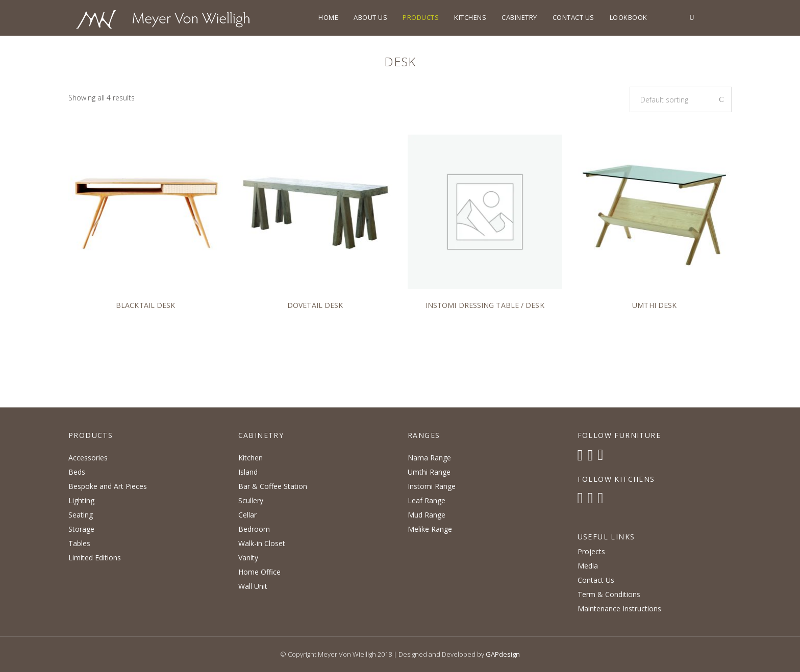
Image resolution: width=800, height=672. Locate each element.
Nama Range (429, 458)
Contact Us (596, 580)
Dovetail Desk (315, 305)
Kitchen (251, 458)
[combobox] (681, 99)
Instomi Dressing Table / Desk (485, 305)
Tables (79, 543)
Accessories (88, 458)
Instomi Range (432, 486)
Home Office (259, 572)
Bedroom (254, 529)
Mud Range (427, 515)
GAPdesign (503, 654)
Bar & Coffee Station (273, 486)
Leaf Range (427, 500)
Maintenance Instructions (619, 609)
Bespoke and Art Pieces (108, 486)
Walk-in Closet (262, 543)
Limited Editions (95, 558)
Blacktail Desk (145, 305)
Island (248, 472)
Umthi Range (429, 472)
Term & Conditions (609, 594)
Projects (591, 551)
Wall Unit (253, 586)
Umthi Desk (654, 305)
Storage (81, 529)
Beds (77, 472)
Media (588, 566)
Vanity (248, 558)
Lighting (81, 500)
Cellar (247, 515)
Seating (81, 515)
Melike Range (430, 529)
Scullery (251, 500)
